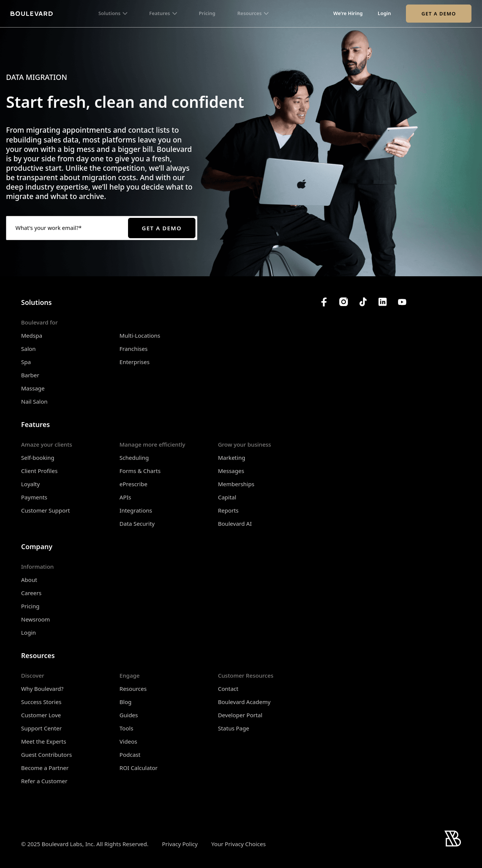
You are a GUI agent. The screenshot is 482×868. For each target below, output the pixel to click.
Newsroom (36, 619)
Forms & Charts (140, 471)
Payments (34, 497)
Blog (125, 702)
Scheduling (134, 458)
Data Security (137, 524)
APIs (125, 497)
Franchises (133, 349)
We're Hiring (348, 14)
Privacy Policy (180, 844)
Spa (26, 362)
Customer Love (41, 715)
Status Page (234, 728)
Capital (227, 497)
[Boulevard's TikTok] (363, 302)
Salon (28, 349)
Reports (228, 510)
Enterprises (134, 362)
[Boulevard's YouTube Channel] (402, 302)
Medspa (32, 335)
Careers (31, 593)
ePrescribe (133, 484)
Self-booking (38, 458)
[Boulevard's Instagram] (343, 302)
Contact (228, 689)
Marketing (232, 458)
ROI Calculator (138, 768)
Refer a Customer (44, 781)
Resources (133, 689)
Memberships (236, 484)
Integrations (136, 510)
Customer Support (46, 510)
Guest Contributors (47, 755)
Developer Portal (240, 715)
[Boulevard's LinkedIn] (383, 302)
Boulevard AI (235, 524)
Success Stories (41, 702)
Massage (33, 388)
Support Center (41, 728)
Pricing (207, 14)
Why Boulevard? (42, 689)
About (29, 580)
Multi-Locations (140, 335)
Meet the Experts (44, 741)
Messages (231, 471)
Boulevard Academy (244, 702)
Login (384, 14)
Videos (128, 741)
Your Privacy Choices (239, 844)
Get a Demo (439, 14)
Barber (30, 375)
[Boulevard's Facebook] (324, 302)
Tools (126, 728)
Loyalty (31, 484)
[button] (113, 14)
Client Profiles (39, 471)
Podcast (130, 755)
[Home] (32, 14)
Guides (129, 715)
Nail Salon (34, 401)
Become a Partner (45, 768)
